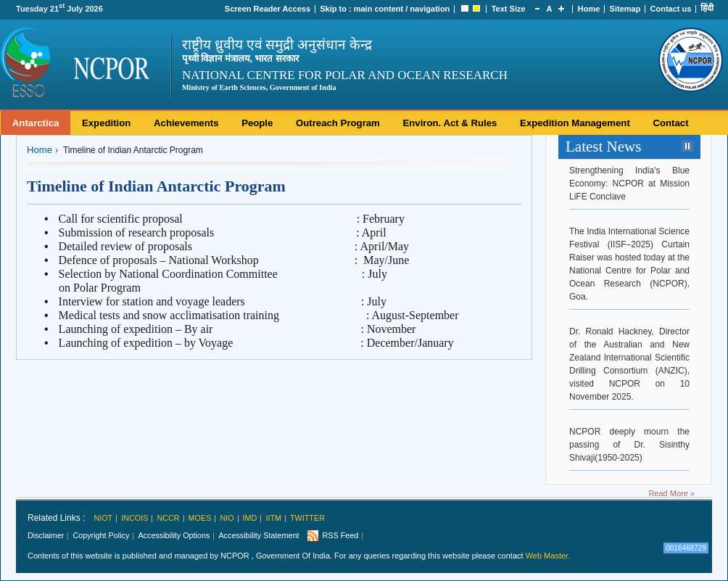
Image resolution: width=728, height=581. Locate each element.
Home (589, 9)
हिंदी (707, 8)
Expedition (106, 123)
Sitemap (625, 9)
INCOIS (135, 518)
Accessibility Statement (258, 535)
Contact (670, 123)
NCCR (168, 518)
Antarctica (36, 123)
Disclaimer (46, 535)
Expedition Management (575, 123)
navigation (430, 9)
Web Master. (548, 556)
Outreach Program (338, 123)
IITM (273, 518)
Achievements (186, 123)
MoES (200, 518)
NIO (227, 518)
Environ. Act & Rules (450, 123)
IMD (250, 518)
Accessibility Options (174, 535)
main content (379, 9)
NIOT (103, 518)
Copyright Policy (101, 535)
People (257, 123)
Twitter (307, 518)
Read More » (671, 493)
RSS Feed (340, 535)
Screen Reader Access (268, 9)
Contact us (671, 9)
